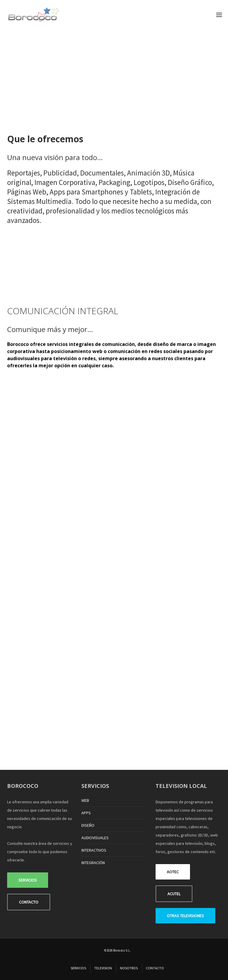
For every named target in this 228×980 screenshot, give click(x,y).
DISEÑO (88, 825)
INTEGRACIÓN (93, 863)
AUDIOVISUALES (95, 838)
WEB (85, 800)
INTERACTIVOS (94, 850)
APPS (86, 813)
